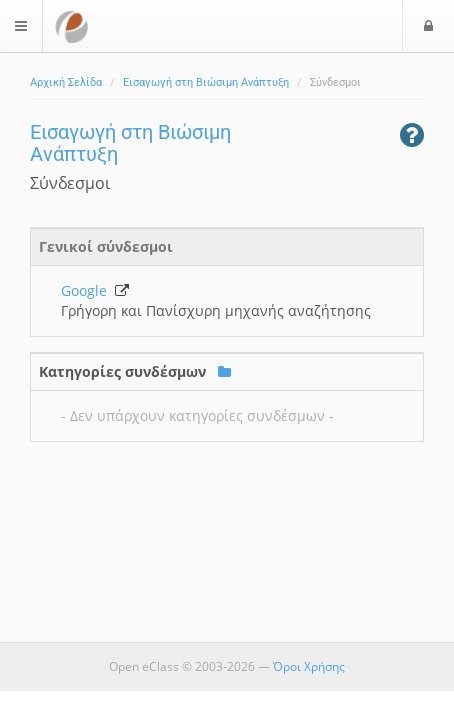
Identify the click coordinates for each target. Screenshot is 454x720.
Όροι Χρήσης (309, 666)
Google (95, 290)
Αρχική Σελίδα (66, 82)
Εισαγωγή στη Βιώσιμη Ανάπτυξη (206, 82)
